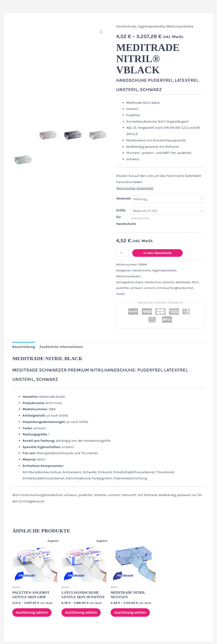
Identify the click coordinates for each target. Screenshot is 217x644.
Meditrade (181, 276)
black (139, 276)
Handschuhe (126, 26)
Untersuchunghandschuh (173, 281)
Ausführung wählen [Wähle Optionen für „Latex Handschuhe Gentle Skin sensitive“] (81, 599)
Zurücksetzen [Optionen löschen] (140, 218)
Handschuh (153, 276)
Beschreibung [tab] (23, 334)
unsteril (148, 281)
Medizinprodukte (178, 26)
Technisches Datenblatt (134, 188)
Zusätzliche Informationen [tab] (59, 334)
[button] (101, 32)
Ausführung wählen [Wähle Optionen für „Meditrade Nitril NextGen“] (130, 599)
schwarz (136, 281)
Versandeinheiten (130, 198)
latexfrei (168, 276)
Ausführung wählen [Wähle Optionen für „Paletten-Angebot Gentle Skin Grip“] (32, 599)
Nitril (193, 276)
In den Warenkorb (157, 253)
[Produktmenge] (122, 253)
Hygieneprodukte (150, 26)
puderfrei (122, 281)
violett (196, 281)
